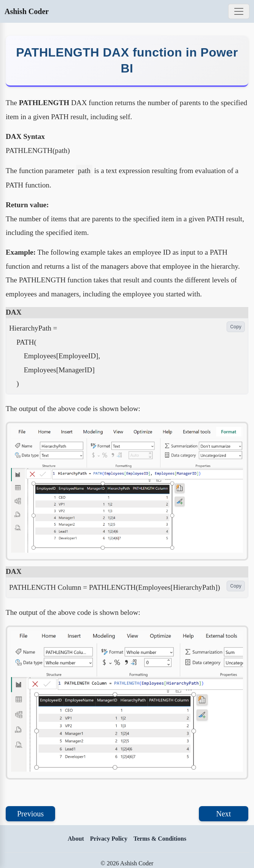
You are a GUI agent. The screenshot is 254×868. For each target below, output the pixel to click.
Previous (30, 814)
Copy (236, 327)
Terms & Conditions (160, 839)
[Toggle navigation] (239, 11)
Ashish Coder (27, 11)
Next (224, 814)
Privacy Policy (109, 839)
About (76, 839)
